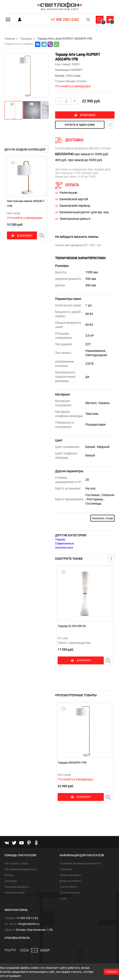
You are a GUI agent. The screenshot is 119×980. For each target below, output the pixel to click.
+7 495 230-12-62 (62, 19)
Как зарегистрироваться (20, 870)
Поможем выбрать (17, 887)
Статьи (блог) (68, 887)
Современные (65, 544)
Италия (81, 81)
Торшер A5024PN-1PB (72, 763)
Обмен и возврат (70, 876)
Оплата (9, 876)
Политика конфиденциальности (80, 864)
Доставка (11, 881)
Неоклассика (64, 548)
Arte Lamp (14, 213)
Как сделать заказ (16, 864)
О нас (63, 899)
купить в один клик (80, 125)
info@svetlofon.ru (29, 924)
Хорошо (111, 972)
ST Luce (63, 639)
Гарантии (66, 870)
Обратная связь (15, 893)
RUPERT (76, 70)
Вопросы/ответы (70, 881)
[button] (14, 110)
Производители (70, 893)
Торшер (60, 540)
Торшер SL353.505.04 (72, 627)
